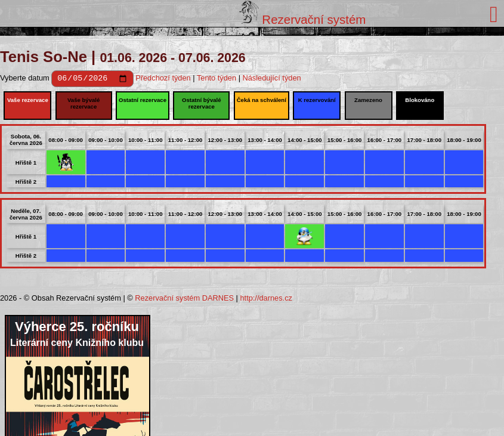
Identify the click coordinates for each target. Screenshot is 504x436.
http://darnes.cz (266, 300)
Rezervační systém (303, 19)
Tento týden (217, 80)
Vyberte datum (26, 80)
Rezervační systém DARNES (184, 300)
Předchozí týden (163, 80)
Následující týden (272, 80)
